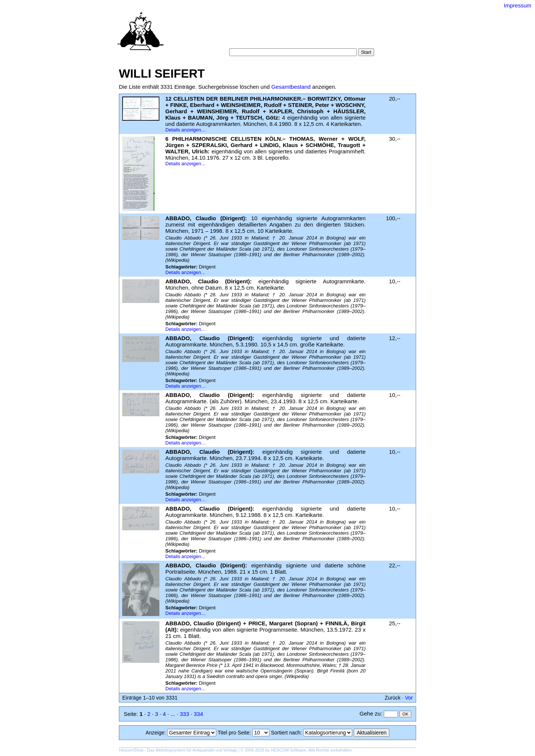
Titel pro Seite (234, 733)
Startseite (226, 33)
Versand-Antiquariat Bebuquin (294, 17)
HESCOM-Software (288, 750)
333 (184, 714)
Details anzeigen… (186, 130)
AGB (276, 41)
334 (199, 714)
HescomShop (131, 750)
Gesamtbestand (291, 87)
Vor (409, 698)
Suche (251, 33)
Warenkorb (251, 41)
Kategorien (277, 33)
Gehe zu (370, 713)
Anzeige (155, 733)
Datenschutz (301, 41)
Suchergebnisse (352, 33)
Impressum (518, 5)
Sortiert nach (286, 733)
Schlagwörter (311, 33)
